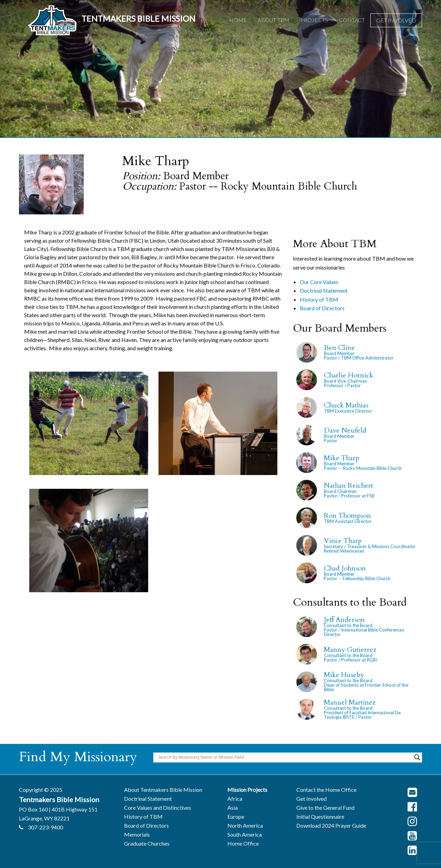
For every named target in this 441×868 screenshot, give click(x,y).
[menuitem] (238, 20)
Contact (352, 20)
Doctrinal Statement (324, 290)
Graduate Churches (147, 843)
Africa (235, 799)
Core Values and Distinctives (158, 808)
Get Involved (396, 20)
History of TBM (319, 299)
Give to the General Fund (325, 808)
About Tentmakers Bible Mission (163, 790)
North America (245, 825)
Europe (236, 816)
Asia (233, 808)
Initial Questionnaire (320, 816)
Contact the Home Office (326, 790)
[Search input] (285, 757)
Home (238, 20)
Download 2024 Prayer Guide (331, 825)
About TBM (274, 20)
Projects (314, 20)
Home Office (243, 843)
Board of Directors (322, 308)
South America (245, 834)
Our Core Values (319, 282)
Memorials (137, 834)
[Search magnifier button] (417, 757)
